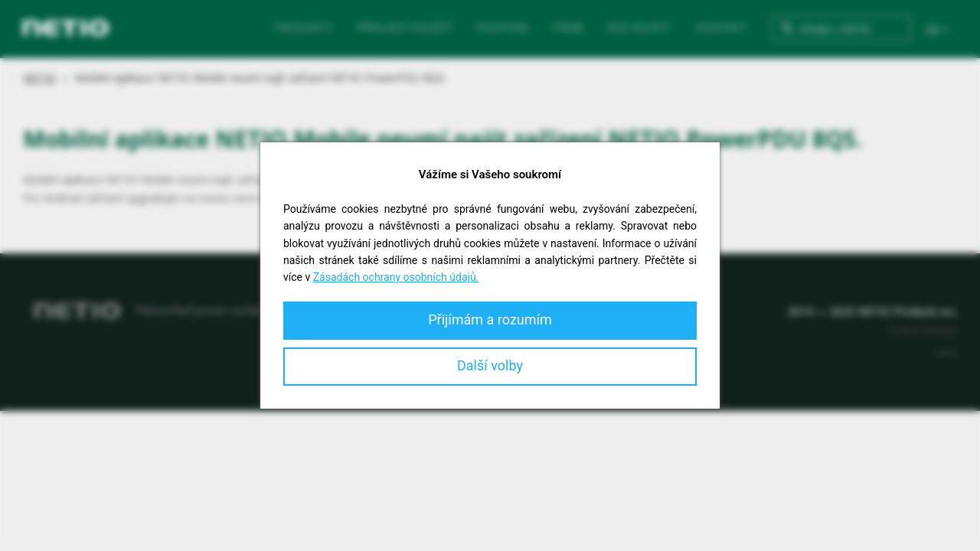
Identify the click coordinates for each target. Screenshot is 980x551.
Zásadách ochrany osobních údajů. (396, 277)
